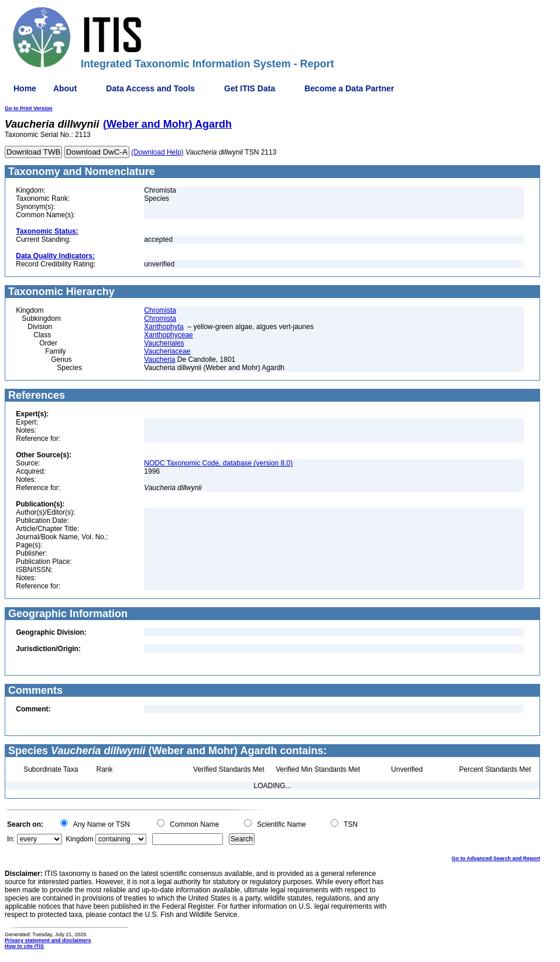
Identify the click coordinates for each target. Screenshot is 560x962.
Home (25, 88)
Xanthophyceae (168, 335)
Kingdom (79, 839)
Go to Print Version (29, 108)
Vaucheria (159, 360)
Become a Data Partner (349, 88)
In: (11, 839)
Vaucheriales (164, 343)
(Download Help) (157, 152)
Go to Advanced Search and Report (496, 858)
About (65, 88)
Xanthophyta (164, 327)
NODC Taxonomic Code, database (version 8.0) (218, 463)
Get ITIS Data (250, 88)
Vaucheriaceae (167, 351)
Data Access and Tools (150, 88)
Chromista (160, 310)
